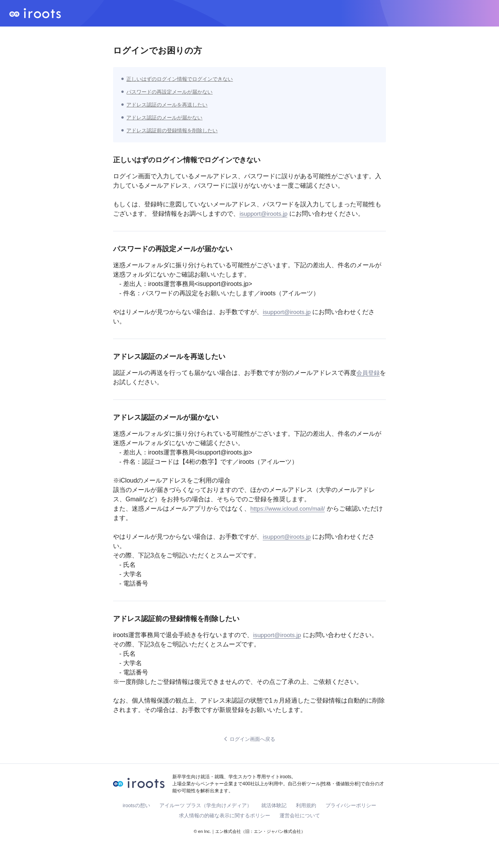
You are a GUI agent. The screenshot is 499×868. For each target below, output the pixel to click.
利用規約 (306, 806)
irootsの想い (136, 806)
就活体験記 (274, 806)
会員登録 (369, 373)
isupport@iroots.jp (265, 214)
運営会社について (300, 816)
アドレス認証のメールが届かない (167, 117)
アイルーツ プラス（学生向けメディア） (206, 806)
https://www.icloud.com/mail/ (289, 509)
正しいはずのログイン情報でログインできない (184, 79)
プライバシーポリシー (351, 806)
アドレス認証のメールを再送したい (170, 105)
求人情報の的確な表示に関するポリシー (225, 816)
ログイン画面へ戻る (249, 739)
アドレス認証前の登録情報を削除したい (175, 130)
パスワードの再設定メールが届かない (173, 92)
